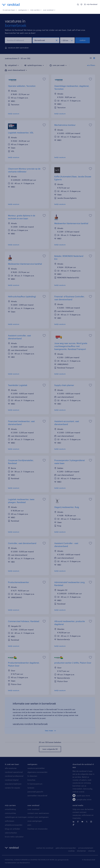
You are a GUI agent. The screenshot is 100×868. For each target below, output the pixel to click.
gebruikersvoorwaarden (66, 848)
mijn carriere (10, 805)
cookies (71, 851)
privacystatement (86, 848)
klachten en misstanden (38, 829)
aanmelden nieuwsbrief (37, 796)
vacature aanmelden (36, 768)
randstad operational (14, 772)
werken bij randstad (45, 848)
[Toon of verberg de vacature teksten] (92, 58)
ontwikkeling (10, 809)
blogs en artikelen (12, 829)
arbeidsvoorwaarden (14, 825)
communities (10, 813)
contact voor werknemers (38, 813)
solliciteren (10, 821)
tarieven (31, 788)
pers (29, 825)
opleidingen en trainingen (16, 817)
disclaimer (81, 851)
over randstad (49, 10)
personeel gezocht (35, 792)
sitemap (92, 851)
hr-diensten (32, 776)
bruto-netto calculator (14, 837)
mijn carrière (36, 10)
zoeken (83, 40)
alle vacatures (11, 768)
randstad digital (12, 780)
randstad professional (14, 776)
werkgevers (24, 10)
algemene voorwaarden (37, 772)
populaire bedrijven (13, 784)
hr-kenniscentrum (35, 784)
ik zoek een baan (10, 10)
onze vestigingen (35, 821)
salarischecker (11, 833)
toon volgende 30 (50, 749)
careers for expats (12, 788)
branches (31, 780)
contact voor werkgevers (38, 817)
